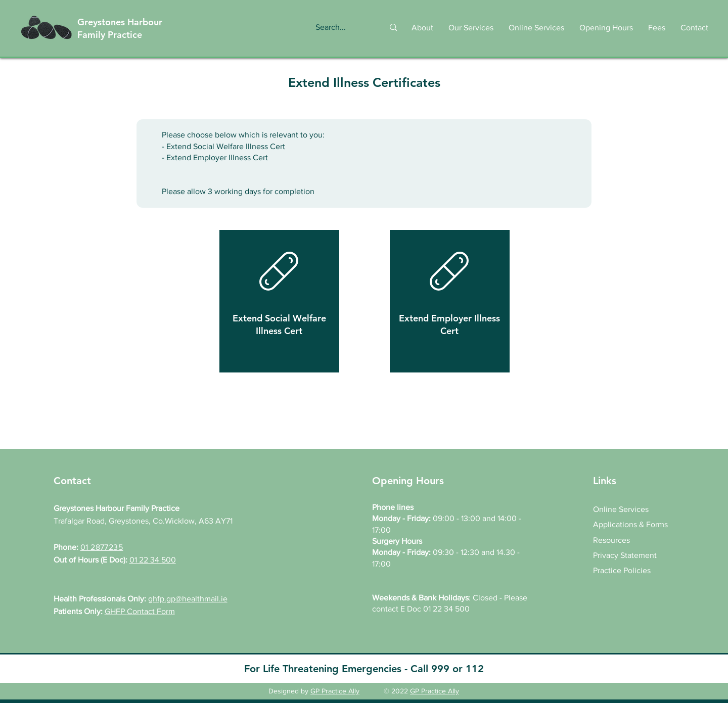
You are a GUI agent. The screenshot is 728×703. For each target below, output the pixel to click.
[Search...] (339, 28)
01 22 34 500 (153, 560)
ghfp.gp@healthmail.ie (188, 599)
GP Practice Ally (335, 691)
